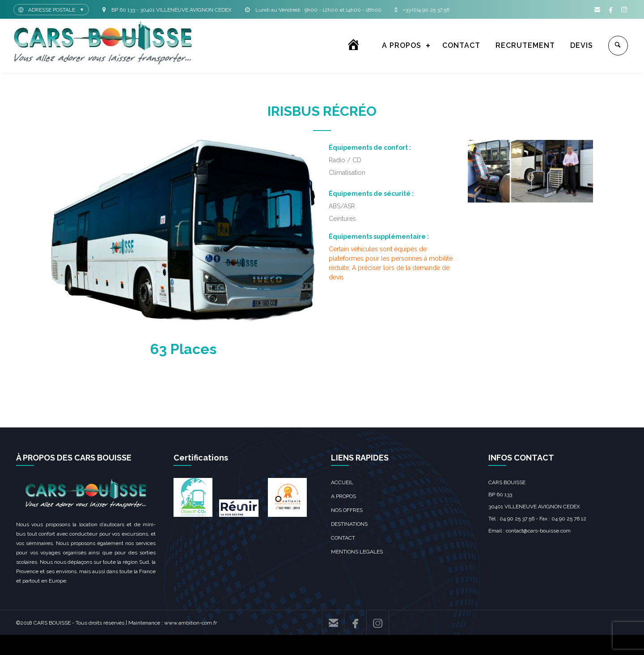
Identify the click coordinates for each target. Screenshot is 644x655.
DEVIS (582, 45)
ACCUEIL (342, 482)
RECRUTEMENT (525, 45)
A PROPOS (402, 45)
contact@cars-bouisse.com (538, 531)
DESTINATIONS (349, 524)
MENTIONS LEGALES (357, 552)
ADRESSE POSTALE (52, 10)
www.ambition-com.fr (191, 623)
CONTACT (461, 45)
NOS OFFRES (347, 510)
